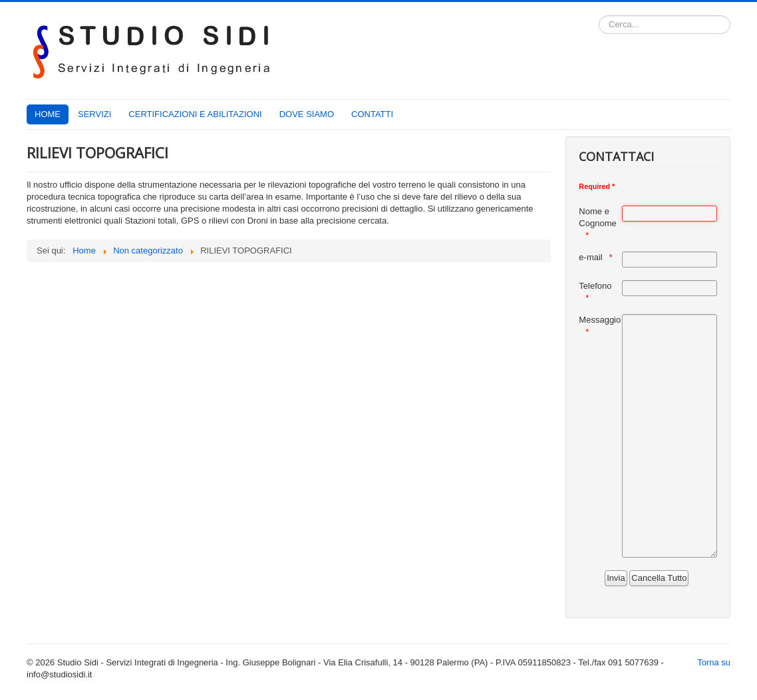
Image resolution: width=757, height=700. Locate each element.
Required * (597, 186)
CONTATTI (372, 114)
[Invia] (616, 578)
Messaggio (599, 320)
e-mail (590, 257)
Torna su (714, 662)
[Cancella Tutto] (659, 578)
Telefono (595, 286)
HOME (48, 114)
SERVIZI (94, 114)
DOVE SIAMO (307, 114)
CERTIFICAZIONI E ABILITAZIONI (195, 114)
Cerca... (599, 16)
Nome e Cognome (597, 217)
